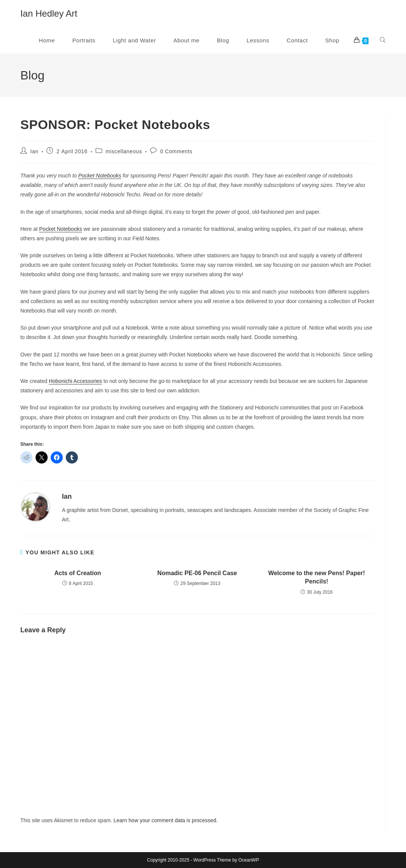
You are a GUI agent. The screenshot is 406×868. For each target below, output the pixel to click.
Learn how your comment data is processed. (165, 820)
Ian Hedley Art (49, 13)
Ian (34, 151)
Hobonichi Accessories (75, 381)
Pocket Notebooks (100, 176)
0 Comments (176, 151)
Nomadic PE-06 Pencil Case (197, 573)
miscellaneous (124, 151)
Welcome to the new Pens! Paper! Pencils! (317, 577)
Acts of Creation (78, 573)
